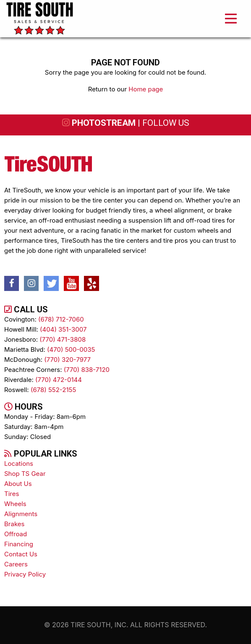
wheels (15, 504)
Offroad (16, 534)
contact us (21, 554)
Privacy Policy (25, 574)
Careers (16, 564)
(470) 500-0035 (71, 349)
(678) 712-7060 (61, 319)
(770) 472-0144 (59, 380)
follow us (166, 123)
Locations (19, 464)
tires (12, 494)
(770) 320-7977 (67, 360)
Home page (146, 89)
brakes (14, 524)
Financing (19, 544)
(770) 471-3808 (63, 339)
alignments (21, 514)
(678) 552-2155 (53, 390)
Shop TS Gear (25, 474)
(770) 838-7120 (87, 370)
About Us (18, 484)
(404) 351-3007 (63, 329)
